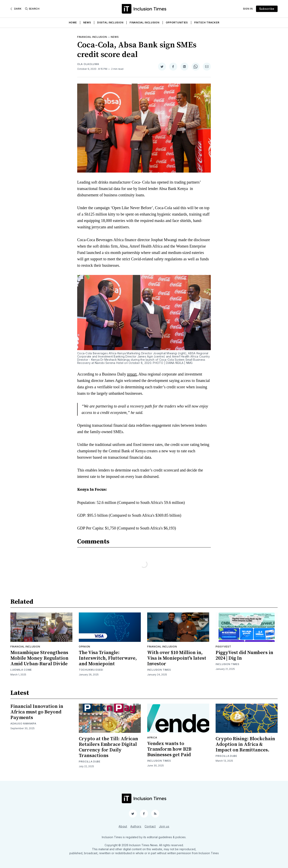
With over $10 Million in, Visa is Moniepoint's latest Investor (177, 658)
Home (73, 22)
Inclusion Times (159, 670)
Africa (152, 738)
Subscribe (267, 9)
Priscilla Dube (90, 762)
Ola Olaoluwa (88, 64)
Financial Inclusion (144, 22)
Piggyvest (223, 647)
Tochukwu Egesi (91, 670)
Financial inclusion (92, 37)
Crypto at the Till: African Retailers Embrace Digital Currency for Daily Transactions (108, 747)
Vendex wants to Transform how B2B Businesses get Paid (169, 749)
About (123, 826)
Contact (150, 826)
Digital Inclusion (110, 22)
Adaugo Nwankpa (23, 724)
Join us (164, 826)
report (132, 374)
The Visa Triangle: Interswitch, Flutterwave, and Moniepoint (108, 658)
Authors (136, 826)
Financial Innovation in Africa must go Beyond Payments (37, 712)
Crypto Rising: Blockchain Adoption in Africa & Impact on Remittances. (245, 744)
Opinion (84, 647)
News (87, 22)
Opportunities (177, 22)
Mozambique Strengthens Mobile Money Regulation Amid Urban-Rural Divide (39, 658)
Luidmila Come (21, 670)
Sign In (248, 9)
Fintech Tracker (207, 22)
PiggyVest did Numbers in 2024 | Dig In (244, 655)
